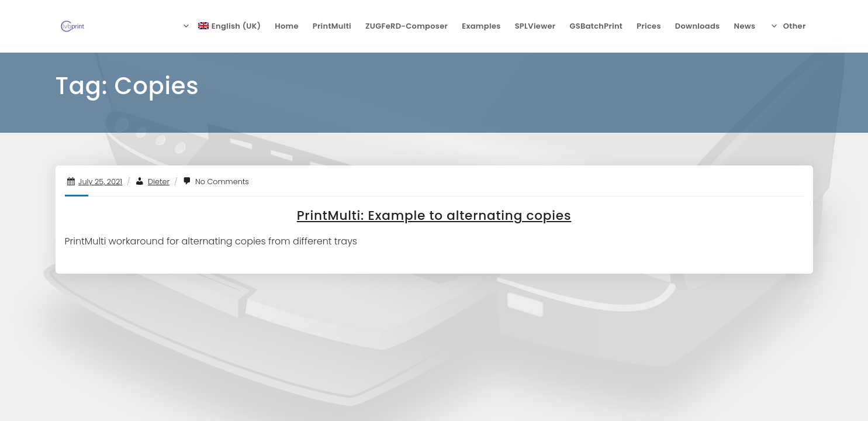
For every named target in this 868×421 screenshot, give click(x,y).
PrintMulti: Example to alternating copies (434, 215)
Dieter (159, 182)
